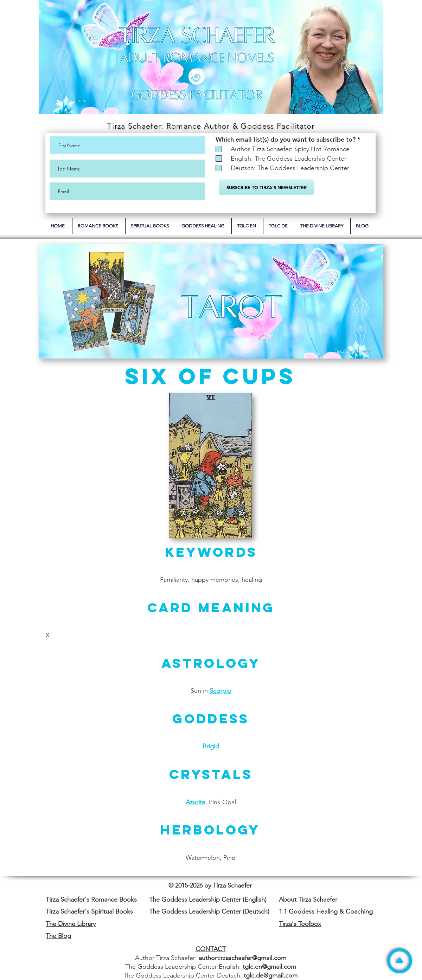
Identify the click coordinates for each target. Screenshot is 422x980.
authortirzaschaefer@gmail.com (242, 958)
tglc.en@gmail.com (269, 967)
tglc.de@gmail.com (271, 975)
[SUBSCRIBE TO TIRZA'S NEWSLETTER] (267, 187)
